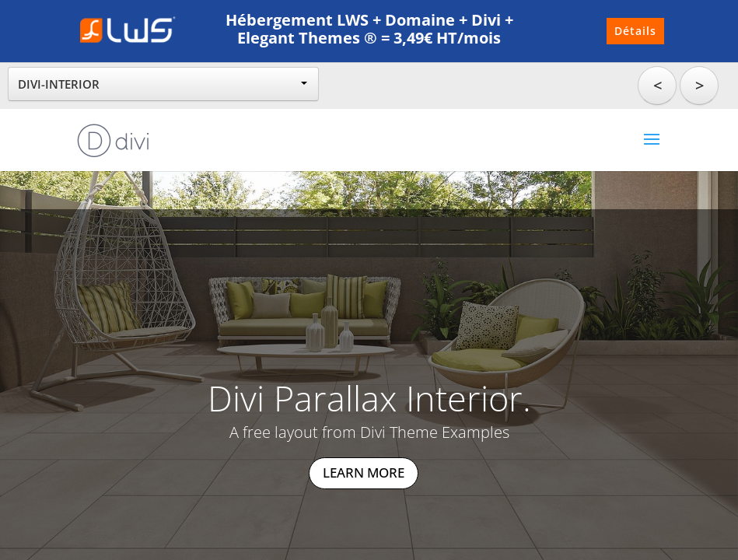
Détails (635, 31)
